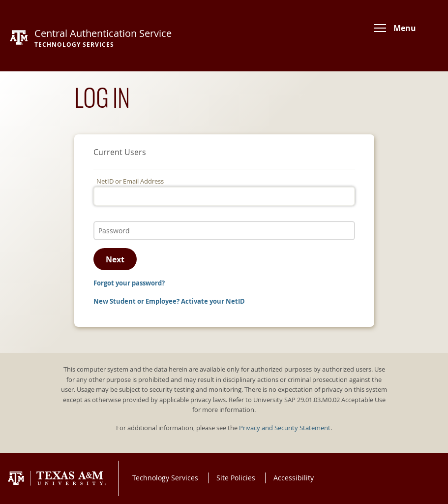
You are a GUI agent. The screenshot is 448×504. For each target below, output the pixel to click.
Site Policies (236, 478)
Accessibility (294, 478)
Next (115, 259)
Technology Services (165, 478)
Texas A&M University (57, 478)
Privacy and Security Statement (285, 428)
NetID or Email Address (130, 181)
